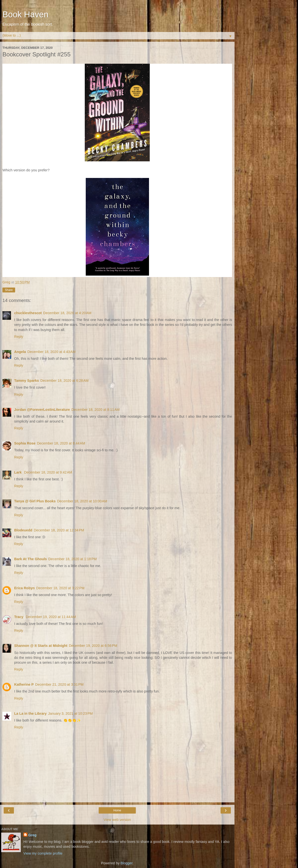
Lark (18, 472)
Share (9, 290)
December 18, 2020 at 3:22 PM (60, 588)
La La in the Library (30, 713)
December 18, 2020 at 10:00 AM (82, 501)
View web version (117, 820)
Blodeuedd (23, 530)
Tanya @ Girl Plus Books (35, 501)
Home (117, 810)
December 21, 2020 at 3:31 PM (59, 684)
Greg (32, 835)
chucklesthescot (28, 313)
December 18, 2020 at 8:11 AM (95, 410)
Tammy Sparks (27, 381)
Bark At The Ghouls (31, 559)
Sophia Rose (25, 443)
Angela (20, 352)
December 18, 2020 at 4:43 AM (51, 352)
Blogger (127, 863)
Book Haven (25, 14)
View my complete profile (43, 853)
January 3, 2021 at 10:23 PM (70, 713)
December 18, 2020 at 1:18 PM (73, 559)
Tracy (19, 617)
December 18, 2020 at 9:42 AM (48, 472)
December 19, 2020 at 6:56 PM (93, 646)
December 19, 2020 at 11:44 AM (51, 617)
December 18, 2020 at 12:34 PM (59, 530)
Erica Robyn (24, 588)
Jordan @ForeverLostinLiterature (42, 410)
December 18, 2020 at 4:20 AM (67, 313)
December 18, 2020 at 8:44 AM (61, 443)
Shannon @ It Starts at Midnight (41, 646)
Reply (19, 337)
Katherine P (24, 684)
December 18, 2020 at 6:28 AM (64, 381)
